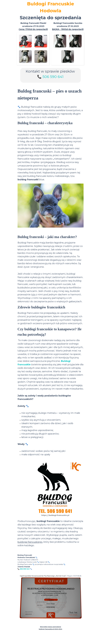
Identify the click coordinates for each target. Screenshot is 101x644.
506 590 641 (53, 77)
